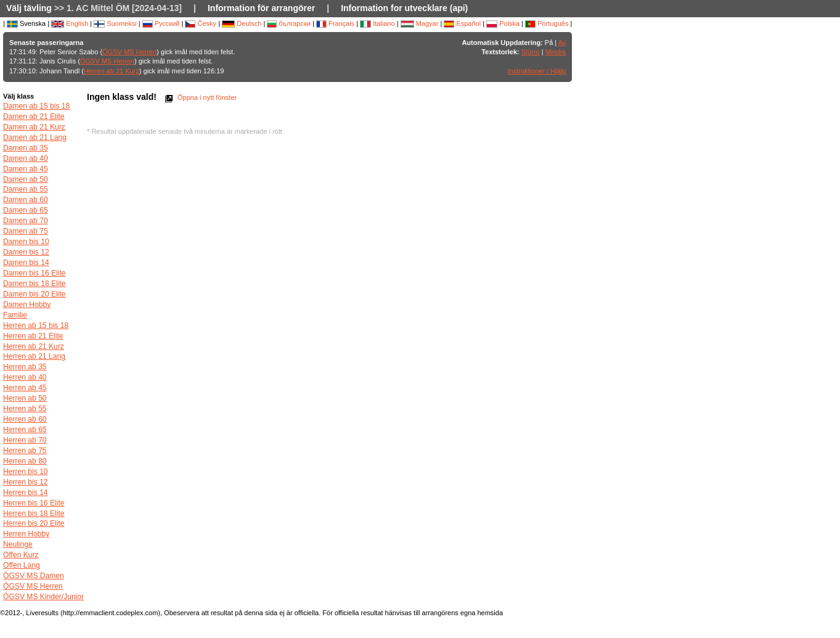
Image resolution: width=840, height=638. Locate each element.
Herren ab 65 (25, 430)
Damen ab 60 (26, 200)
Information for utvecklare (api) (404, 8)
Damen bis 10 (26, 242)
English (70, 23)
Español (462, 23)
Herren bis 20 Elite (34, 523)
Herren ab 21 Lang (34, 356)
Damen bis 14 (26, 263)
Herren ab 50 (25, 398)
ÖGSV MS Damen (34, 576)
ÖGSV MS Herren (129, 52)
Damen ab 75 (26, 231)
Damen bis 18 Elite (35, 284)
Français (335, 23)
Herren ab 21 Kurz (112, 71)
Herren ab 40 (25, 377)
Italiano (377, 23)
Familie (15, 315)
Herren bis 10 (26, 472)
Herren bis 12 (26, 482)
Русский (161, 23)
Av (562, 43)
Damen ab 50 (26, 179)
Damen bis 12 (26, 252)
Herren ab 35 (25, 367)
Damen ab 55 (26, 189)
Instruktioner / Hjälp (537, 71)
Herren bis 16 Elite (34, 503)
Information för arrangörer (261, 8)
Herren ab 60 (25, 419)
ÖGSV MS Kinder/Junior (43, 597)
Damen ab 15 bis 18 (36, 106)
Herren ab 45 (25, 388)
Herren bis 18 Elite (34, 513)
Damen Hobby (27, 305)
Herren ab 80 (25, 461)
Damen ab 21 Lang (35, 137)
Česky (201, 23)
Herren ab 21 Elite (33, 336)
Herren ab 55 (25, 409)
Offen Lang (22, 565)
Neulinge (18, 544)
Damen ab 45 (26, 169)
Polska (503, 23)
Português (547, 23)
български (288, 23)
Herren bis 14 (26, 493)
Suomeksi (115, 23)
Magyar (420, 23)
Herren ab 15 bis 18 (36, 325)
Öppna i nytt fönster (200, 97)
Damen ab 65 (26, 210)
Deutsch (242, 23)
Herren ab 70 (25, 440)
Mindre (556, 52)
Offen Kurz (21, 555)
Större (531, 52)
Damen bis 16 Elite (35, 273)
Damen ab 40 (26, 158)
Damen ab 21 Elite (34, 117)
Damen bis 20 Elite (35, 294)
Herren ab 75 (25, 451)
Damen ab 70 (26, 221)
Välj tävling (29, 8)
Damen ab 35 (26, 148)
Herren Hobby (26, 534)
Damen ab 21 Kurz (34, 127)
